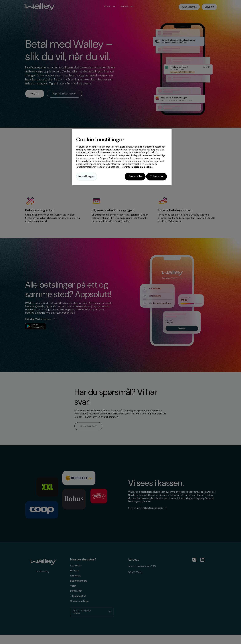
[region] (122, 157)
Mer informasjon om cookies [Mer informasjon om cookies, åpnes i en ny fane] (137, 167)
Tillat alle (157, 176)
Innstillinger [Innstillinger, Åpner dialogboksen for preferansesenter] (87, 176)
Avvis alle (132, 176)
